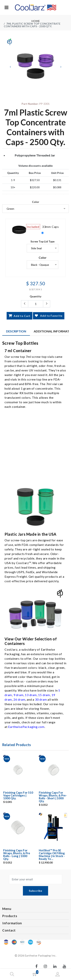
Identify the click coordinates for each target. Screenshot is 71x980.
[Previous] (10, 67)
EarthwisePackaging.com (26, 727)
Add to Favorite (49, 316)
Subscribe (35, 891)
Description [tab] (16, 331)
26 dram (19, 699)
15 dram (44, 695)
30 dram (41, 699)
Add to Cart (20, 316)
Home (36, 21)
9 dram (18, 695)
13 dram (31, 695)
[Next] (61, 67)
